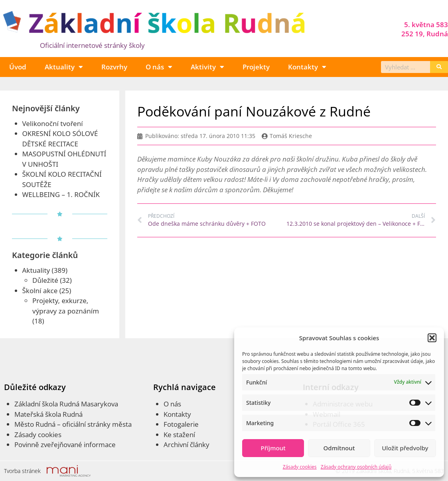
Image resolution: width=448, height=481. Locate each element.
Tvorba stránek (22, 471)
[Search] (439, 67)
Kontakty (307, 67)
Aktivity (207, 67)
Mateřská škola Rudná (48, 414)
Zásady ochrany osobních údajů (356, 467)
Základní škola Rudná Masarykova (66, 404)
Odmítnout (339, 448)
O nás (159, 67)
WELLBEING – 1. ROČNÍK (61, 194)
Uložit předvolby (405, 448)
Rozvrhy (114, 67)
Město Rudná (35, 424)
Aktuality (64, 67)
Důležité (45, 280)
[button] (432, 338)
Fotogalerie (181, 424)
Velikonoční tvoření (53, 123)
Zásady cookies (300, 467)
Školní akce (40, 291)
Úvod (18, 67)
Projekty (256, 67)
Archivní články (187, 445)
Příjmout (273, 448)
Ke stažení (179, 435)
